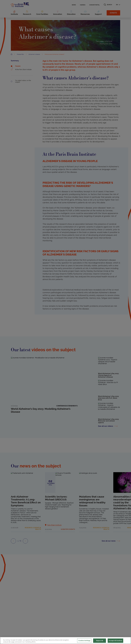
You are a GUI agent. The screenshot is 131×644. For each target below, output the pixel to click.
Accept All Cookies (115, 641)
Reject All (100, 641)
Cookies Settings (84, 641)
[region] (65, 640)
